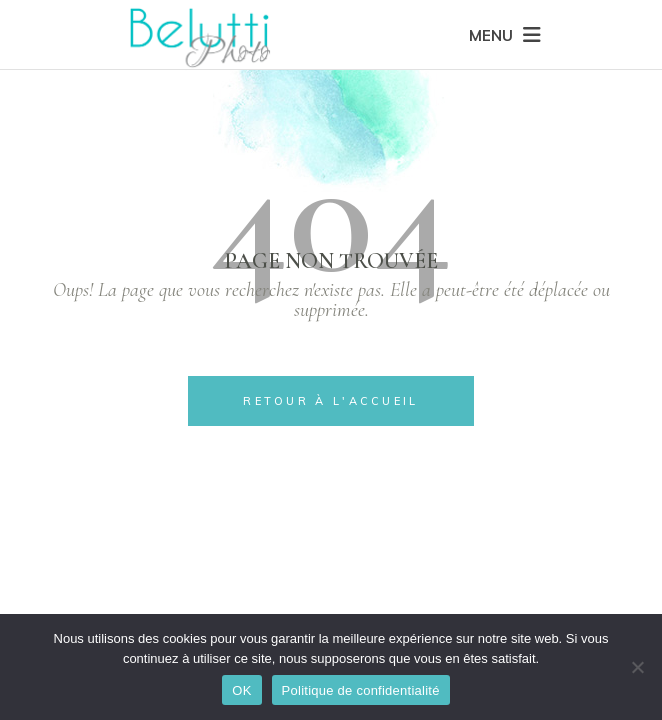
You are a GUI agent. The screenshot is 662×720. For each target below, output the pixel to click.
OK (241, 690)
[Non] (637, 667)
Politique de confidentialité (361, 690)
